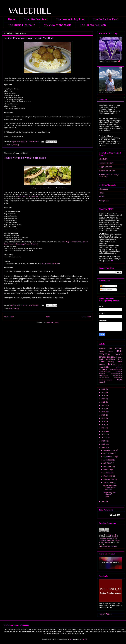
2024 (104, 396)
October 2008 (109, 453)
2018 (104, 415)
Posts (103, 286)
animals (119, 348)
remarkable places (111, 367)
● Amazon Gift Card (106, 163)
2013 (104, 431)
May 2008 (107, 470)
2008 (104, 447)
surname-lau (118, 378)
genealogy (110, 359)
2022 (104, 402)
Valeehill (102, 535)
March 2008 (108, 476)
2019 (104, 412)
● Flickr (102, 193)
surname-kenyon (104, 378)
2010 (104, 441)
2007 (104, 501)
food (11, 145)
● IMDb (102, 197)
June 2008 (108, 466)
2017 (104, 418)
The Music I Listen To (22, 25)
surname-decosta (105, 372)
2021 (104, 405)
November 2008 (110, 450)
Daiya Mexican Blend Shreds (28, 197)
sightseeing (103, 369)
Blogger (85, 639)
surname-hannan (117, 374)
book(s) (119, 354)
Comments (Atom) (52, 323)
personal (102, 365)
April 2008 (107, 473)
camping (103, 357)
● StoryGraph (104, 201)
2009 (104, 444)
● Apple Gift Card (105, 167)
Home (12, 19)
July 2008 (107, 463)
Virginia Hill (112, 535)
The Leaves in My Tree (70, 19)
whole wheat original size (51, 263)
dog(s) (110, 357)
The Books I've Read (106, 19)
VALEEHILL (27, 11)
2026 (104, 389)
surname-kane (117, 376)
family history (118, 357)
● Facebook (103, 189)
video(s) (102, 382)
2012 (104, 434)
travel (120, 380)
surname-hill (103, 376)
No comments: (34, 142)
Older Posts (86, 317)
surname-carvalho (116, 370)
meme (102, 362)
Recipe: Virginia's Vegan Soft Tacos (25, 158)
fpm (71, 639)
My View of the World (58, 25)
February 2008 (109, 479)
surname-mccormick (106, 380)
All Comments (106, 290)
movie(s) (111, 362)
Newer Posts (9, 317)
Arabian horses (106, 351)
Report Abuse (105, 614)
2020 (104, 409)
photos (120, 365)
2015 (104, 425)
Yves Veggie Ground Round (71, 242)
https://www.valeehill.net (108, 546)
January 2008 (109, 483)
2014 (104, 428)
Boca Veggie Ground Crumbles (27, 244)
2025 (104, 392)
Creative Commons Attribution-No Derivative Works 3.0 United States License (109, 540)
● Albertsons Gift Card (107, 171)
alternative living (106, 348)
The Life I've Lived (36, 19)
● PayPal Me (104, 159)
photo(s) (16, 145)
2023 (104, 399)
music (120, 362)
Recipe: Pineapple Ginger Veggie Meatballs (29, 38)
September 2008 (110, 457)
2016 (104, 421)
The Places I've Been (93, 25)
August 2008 (108, 460)
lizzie (120, 359)
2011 (104, 438)
